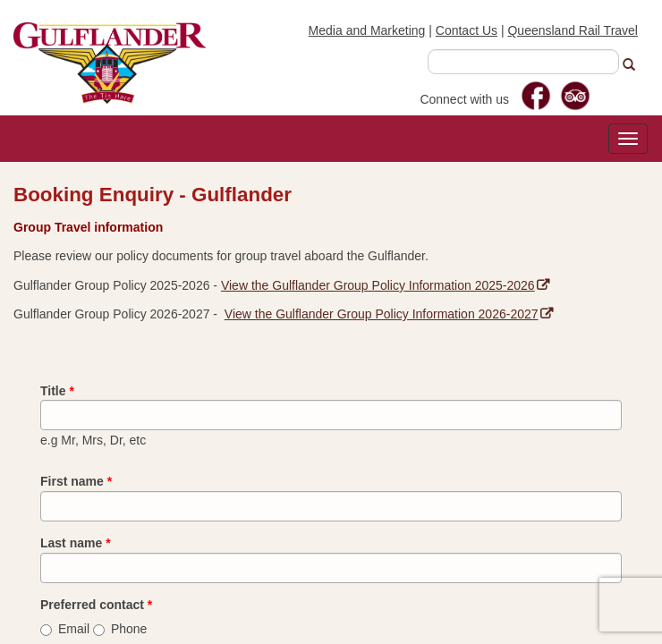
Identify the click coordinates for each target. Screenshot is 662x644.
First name (76, 481)
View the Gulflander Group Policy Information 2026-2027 (389, 314)
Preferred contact (96, 605)
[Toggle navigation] (628, 139)
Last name (76, 543)
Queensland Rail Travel (573, 30)
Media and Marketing (367, 30)
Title (57, 391)
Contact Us (467, 30)
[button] (635, 65)
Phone (120, 629)
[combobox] (523, 62)
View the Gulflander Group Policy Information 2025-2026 (385, 285)
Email (65, 629)
